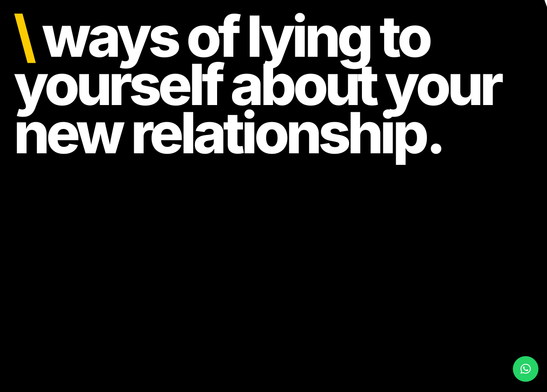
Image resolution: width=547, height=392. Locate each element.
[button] (526, 369)
